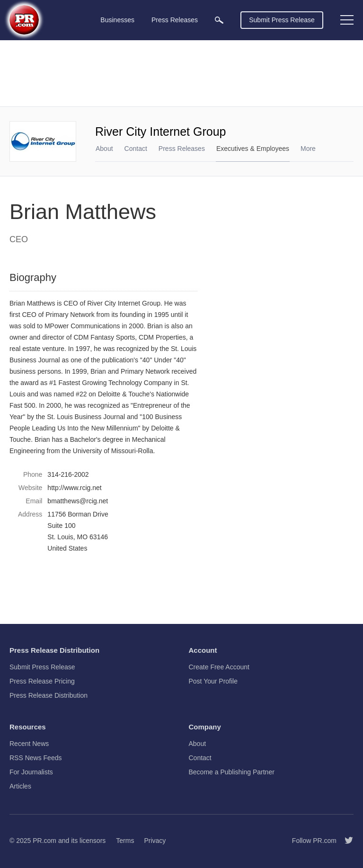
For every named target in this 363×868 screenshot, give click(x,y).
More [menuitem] (308, 149)
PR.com (44, 841)
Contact (136, 149)
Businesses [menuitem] (117, 20)
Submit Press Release (282, 20)
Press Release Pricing (42, 681)
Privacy (155, 841)
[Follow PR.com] (345, 841)
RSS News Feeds (35, 758)
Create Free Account (219, 667)
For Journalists (31, 772)
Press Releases (182, 149)
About (104, 149)
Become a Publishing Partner (232, 772)
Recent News (29, 744)
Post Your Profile (213, 681)
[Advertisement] (181, 73)
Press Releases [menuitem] (175, 20)
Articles (20, 786)
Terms (125, 841)
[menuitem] (219, 20)
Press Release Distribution (49, 695)
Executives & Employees (253, 149)
